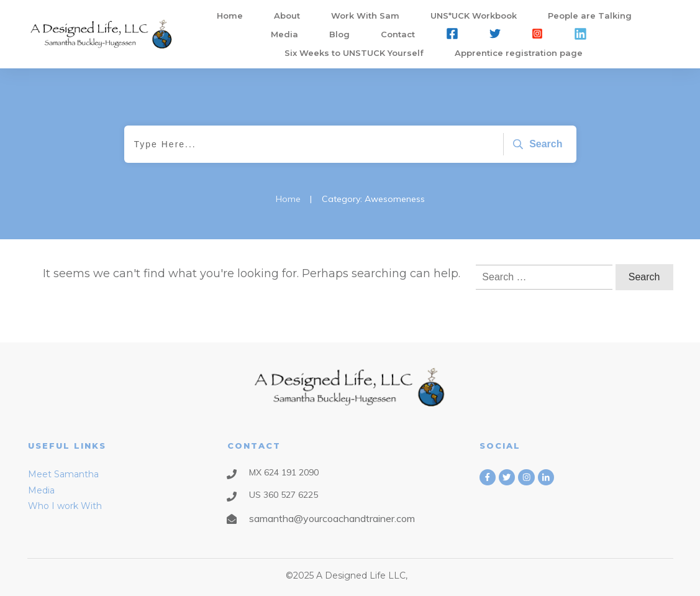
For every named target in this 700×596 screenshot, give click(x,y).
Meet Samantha (63, 474)
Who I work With (65, 506)
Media (41, 490)
